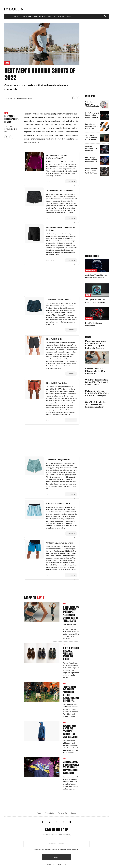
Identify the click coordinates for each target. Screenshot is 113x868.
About (39, 813)
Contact (73, 813)
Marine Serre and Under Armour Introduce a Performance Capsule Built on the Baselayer (71, 614)
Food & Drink (26, 16)
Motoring (51, 16)
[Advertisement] (68, 7)
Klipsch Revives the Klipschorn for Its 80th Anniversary (95, 371)
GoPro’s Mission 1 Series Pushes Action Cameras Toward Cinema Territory (92, 117)
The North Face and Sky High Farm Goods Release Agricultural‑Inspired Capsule (71, 694)
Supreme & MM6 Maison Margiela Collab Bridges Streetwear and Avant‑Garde (71, 767)
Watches (61, 16)
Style (7, 63)
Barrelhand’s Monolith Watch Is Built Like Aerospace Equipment (92, 128)
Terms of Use (63, 813)
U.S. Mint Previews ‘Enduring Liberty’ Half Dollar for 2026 (92, 106)
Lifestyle (16, 16)
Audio (88, 295)
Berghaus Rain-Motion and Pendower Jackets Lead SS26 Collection (70, 731)
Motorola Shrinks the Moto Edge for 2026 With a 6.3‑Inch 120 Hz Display (97, 393)
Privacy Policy (50, 813)
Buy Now (71, 181)
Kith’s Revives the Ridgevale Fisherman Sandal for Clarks (71, 654)
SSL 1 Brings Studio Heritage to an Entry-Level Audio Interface (92, 161)
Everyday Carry (40, 16)
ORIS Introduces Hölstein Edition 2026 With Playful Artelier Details (96, 382)
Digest (69, 16)
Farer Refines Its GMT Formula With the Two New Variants (92, 172)
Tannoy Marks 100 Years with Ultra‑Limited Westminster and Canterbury (92, 139)
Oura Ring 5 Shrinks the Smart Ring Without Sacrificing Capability (95, 404)
